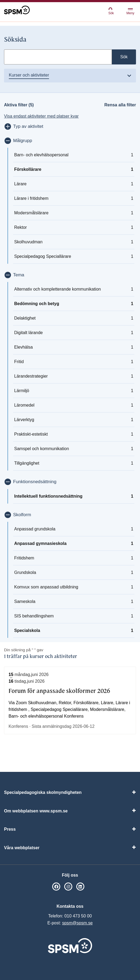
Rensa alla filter (120, 105)
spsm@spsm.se (77, 923)
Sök (111, 11)
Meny (130, 12)
